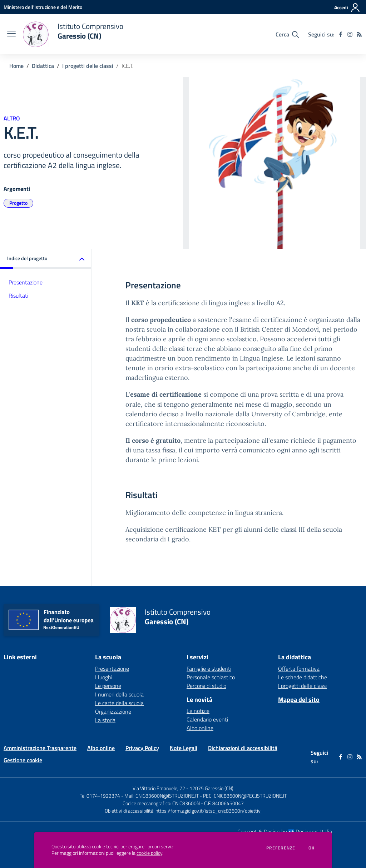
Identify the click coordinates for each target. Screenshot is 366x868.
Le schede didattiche (303, 677)
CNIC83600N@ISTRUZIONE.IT (167, 796)
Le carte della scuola (119, 703)
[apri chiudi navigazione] (11, 34)
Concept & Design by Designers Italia (285, 832)
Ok (312, 848)
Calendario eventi (207, 719)
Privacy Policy (142, 748)
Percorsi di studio (206, 686)
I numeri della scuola (119, 694)
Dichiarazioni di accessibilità (243, 748)
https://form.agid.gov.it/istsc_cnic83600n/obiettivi (209, 811)
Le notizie (198, 711)
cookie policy (149, 853)
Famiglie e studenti (209, 669)
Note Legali (184, 748)
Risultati (18, 296)
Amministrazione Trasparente (40, 748)
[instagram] (350, 34)
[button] (46, 259)
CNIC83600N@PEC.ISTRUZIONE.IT (250, 796)
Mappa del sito (299, 700)
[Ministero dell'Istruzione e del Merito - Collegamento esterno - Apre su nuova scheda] (43, 7)
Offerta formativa (299, 669)
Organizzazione (113, 711)
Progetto (18, 203)
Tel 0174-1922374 (100, 796)
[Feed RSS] (359, 34)
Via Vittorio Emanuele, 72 (159, 788)
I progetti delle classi (88, 66)
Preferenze (281, 848)
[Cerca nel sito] (287, 34)
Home (16, 66)
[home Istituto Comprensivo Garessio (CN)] (73, 34)
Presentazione (26, 282)
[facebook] (341, 34)
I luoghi (104, 677)
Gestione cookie (23, 760)
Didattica (43, 66)
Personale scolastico (211, 677)
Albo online (200, 728)
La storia (105, 720)
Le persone (108, 686)
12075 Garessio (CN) (211, 788)
